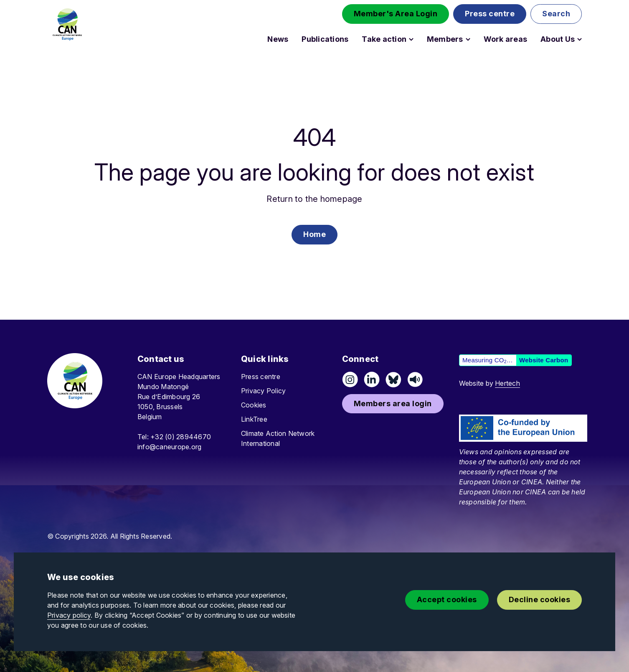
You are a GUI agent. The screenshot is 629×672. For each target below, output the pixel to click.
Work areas (505, 39)
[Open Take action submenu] (411, 39)
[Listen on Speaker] (415, 379)
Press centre (261, 377)
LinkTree (254, 419)
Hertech (507, 383)
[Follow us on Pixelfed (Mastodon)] (393, 379)
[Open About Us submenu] (580, 39)
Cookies (254, 405)
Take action (384, 39)
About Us (558, 39)
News (278, 39)
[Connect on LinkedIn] (372, 379)
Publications (325, 39)
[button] (396, 14)
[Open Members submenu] (468, 39)
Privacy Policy (263, 391)
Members (445, 39)
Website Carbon (544, 360)
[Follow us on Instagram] (350, 379)
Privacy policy (69, 615)
